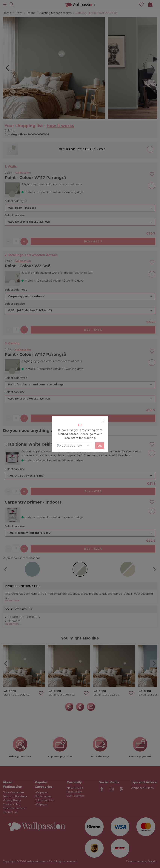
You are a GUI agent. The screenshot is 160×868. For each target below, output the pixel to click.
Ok (100, 446)
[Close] (102, 421)
